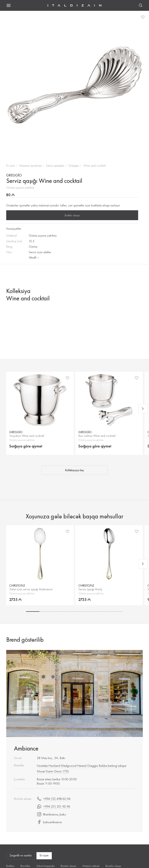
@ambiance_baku (51, 814)
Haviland (54, 766)
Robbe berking (108, 766)
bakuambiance (49, 822)
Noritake (42, 766)
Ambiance (26, 748)
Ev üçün (11, 166)
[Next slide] (143, 409)
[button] (33, 612)
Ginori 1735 (61, 771)
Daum (49, 771)
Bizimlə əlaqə (113, 866)
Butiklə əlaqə (72, 215)
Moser (41, 771)
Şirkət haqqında (45, 866)
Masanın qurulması (30, 166)
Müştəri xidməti (91, 866)
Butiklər (10, 866)
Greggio (74, 166)
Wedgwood (68, 766)
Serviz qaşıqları (55, 166)
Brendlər (25, 866)
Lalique (122, 766)
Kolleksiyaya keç (75, 470)
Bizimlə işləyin (68, 866)
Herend (82, 766)
